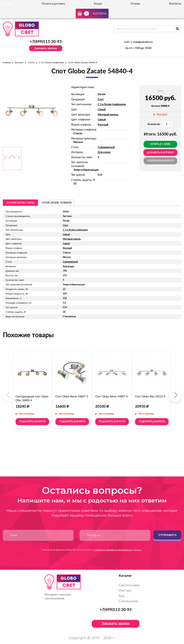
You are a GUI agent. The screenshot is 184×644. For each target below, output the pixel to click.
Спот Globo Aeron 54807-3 (72, 397)
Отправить (167, 535)
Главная (7, 63)
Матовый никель (108, 115)
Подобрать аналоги (160, 161)
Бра (122, 596)
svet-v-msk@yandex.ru (138, 42)
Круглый (103, 125)
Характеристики (20, 203)
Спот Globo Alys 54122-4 (150, 397)
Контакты (175, 4)
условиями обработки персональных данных (118, 550)
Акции (98, 4)
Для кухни (104, 152)
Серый (102, 110)
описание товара (57, 203)
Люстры (125, 591)
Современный (106, 147)
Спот (101, 100)
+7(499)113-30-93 (46, 42)
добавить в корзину (160, 153)
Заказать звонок (46, 48)
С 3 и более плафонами (52, 63)
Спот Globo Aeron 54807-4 (111, 397)
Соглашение (129, 601)
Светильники (129, 585)
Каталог (19, 63)
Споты (31, 63)
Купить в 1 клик (160, 144)
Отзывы (135, 4)
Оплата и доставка (53, 4)
